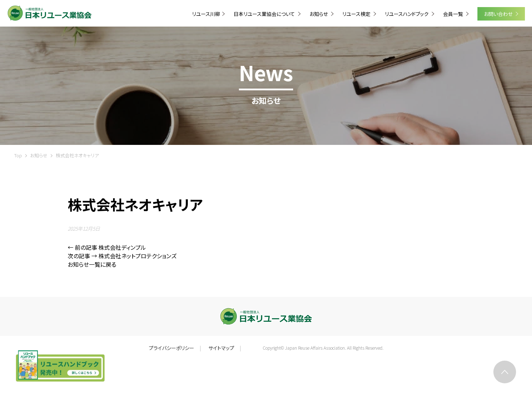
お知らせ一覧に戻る (92, 264)
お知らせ (39, 155)
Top (18, 155)
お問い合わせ (499, 14)
